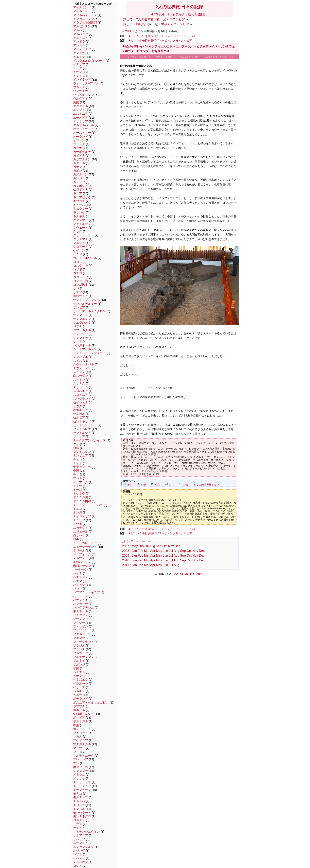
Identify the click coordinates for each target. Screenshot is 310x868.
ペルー (78, 695)
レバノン (79, 858)
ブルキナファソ (84, 657)
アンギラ (79, 42)
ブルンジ (79, 665)
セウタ (78, 406)
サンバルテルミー (85, 304)
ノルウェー (81, 558)
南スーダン (81, 376)
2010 (126, 560)
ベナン (78, 676)
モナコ (78, 794)
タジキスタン (82, 452)
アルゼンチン (82, 26)
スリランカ (81, 387)
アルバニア (81, 34)
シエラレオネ (82, 323)
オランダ (79, 144)
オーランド (81, 137)
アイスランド (82, 7)
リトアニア (81, 835)
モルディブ (81, 797)
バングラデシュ (84, 608)
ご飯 (184, 485)
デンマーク (81, 482)
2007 (126, 546)
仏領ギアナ (81, 190)
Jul (146, 546)
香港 (76, 725)
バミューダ (81, 596)
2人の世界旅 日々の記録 (179, 7)
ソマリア (79, 436)
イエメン (79, 57)
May (135, 546)
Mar (147, 551)
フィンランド (82, 630)
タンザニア (81, 455)
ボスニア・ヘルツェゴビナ (91, 703)
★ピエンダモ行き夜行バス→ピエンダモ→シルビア (160, 40)
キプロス (79, 201)
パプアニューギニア (86, 592)
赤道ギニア (81, 410)
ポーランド (81, 699)
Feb (141, 551)
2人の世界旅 (145, 19)
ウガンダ (79, 87)
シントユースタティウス (89, 353)
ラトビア (79, 828)
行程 (127, 485)
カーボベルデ (82, 152)
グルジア (79, 243)
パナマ (78, 581)
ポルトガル (81, 721)
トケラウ (79, 493)
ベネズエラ (81, 680)
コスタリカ (81, 266)
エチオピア (81, 118)
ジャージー (81, 334)
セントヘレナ (82, 429)
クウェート (81, 228)
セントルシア (82, 433)
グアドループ (82, 224)
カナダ (78, 167)
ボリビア (79, 718)
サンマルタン (82, 319)
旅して (128, 19)
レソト (78, 854)
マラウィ (79, 748)
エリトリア (81, 121)
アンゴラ (79, 45)
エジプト (79, 110)
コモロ (78, 273)
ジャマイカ (81, 338)
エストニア (81, 114)
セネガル (79, 414)
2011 (126, 565)
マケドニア (81, 740)
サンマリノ (81, 315)
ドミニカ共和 (82, 501)
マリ (76, 752)
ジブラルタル (82, 330)
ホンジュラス (82, 729)
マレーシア (81, 759)
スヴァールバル (84, 364)
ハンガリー (81, 604)
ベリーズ (79, 687)
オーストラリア (84, 129)
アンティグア (82, 49)
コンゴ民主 (81, 285)
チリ (76, 474)
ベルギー (79, 691)
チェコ (78, 459)
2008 (126, 551)
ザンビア (79, 307)
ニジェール (81, 531)
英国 (76, 102)
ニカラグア (81, 528)
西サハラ (79, 535)
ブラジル (79, 646)
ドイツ (78, 486)
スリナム (79, 383)
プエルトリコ (82, 634)
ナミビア (79, 520)
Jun (141, 546)
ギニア (78, 193)
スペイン (79, 380)
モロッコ (79, 805)
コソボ (78, 269)
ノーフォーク (82, 554)
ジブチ (78, 326)
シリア (78, 342)
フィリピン (81, 627)
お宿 (170, 485)
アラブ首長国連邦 (85, 23)
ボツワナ (79, 706)
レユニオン (81, 862)
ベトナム (79, 672)
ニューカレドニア (85, 543)
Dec (177, 546)
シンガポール (82, 345)
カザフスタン (82, 159)
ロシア (78, 866)
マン (76, 763)
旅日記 (161, 19)
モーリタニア (82, 786)
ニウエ (78, 524)
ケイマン (79, 250)
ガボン (78, 171)
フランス (79, 649)
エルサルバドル (84, 125)
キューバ (79, 205)
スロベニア (81, 395)
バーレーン (81, 569)
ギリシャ (79, 212)
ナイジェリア (82, 516)
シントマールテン (85, 349)
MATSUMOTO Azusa (189, 574)
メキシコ (79, 775)
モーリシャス (82, 782)
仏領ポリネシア (84, 714)
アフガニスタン (84, 19)
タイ (76, 444)
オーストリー (82, 133)
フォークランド (84, 642)
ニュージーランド (85, 547)
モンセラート (82, 813)
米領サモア (81, 296)
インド (78, 76)
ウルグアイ (81, 99)
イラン (78, 72)
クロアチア (81, 247)
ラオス (78, 824)
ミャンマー (81, 771)
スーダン (79, 372)
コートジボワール (85, 258)
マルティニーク (84, 756)
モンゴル (79, 809)
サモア (78, 292)
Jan (134, 551)
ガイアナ (79, 156)
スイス (78, 361)
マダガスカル (82, 744)
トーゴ (78, 490)
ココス (78, 262)
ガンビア (79, 182)
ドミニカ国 (81, 497)
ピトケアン (81, 615)
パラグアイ (81, 600)
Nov (171, 546)
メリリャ (79, 778)
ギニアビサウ (82, 197)
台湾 (76, 448)
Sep (159, 546)
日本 (76, 539)
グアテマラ (81, 220)
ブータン (79, 619)
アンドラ (79, 53)
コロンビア (81, 277)
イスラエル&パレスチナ (89, 61)
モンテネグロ (82, 816)
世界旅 (166, 24)
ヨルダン (79, 820)
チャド (78, 463)
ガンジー (79, 178)
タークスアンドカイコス (89, 440)
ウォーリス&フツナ (86, 83)
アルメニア (81, 38)
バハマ (78, 588)
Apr (153, 551)
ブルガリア (81, 653)
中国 (76, 471)
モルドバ (79, 801)
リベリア (79, 839)
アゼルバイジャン (85, 15)
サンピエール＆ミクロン (89, 311)
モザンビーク (82, 790)
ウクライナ (81, 91)
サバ (76, 288)
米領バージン (82, 566)
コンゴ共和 (81, 281)
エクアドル (81, 106)
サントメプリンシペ (86, 300)
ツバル (78, 478)
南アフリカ (81, 767)
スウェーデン (82, 368)
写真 (156, 485)
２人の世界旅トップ (208, 485)
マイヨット (81, 733)
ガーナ (78, 148)
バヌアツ (79, 585)
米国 (76, 668)
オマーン (79, 140)
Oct (165, 546)
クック (78, 231)
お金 (141, 485)
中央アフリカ (82, 467)
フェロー (79, 638)
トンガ (78, 512)
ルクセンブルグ (84, 847)
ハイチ (78, 573)
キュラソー (81, 209)
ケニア (78, 254)
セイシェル (81, 402)
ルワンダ (79, 851)
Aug (152, 546)
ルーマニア (81, 843)
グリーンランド (84, 235)
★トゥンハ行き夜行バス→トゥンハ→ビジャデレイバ (162, 36)
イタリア (79, 64)
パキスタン (81, 577)
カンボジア (81, 186)
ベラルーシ (81, 684)
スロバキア (81, 391)
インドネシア (82, 80)
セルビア (79, 417)
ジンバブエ (81, 357)
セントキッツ (82, 421)
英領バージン (82, 562)
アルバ (78, 30)
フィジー (79, 623)
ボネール (79, 710)
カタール (79, 163)
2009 (126, 556)
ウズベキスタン (84, 95)
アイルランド (82, 11)
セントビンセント (85, 425)
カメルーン (81, 174)
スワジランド (82, 399)
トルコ (78, 509)
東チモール (81, 611)
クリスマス (81, 239)
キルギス (79, 216)
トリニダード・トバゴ (88, 505)
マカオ (78, 737)
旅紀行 (141, 24)
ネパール (79, 550)
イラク (78, 68)
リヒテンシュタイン (86, 832)
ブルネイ (79, 661)
